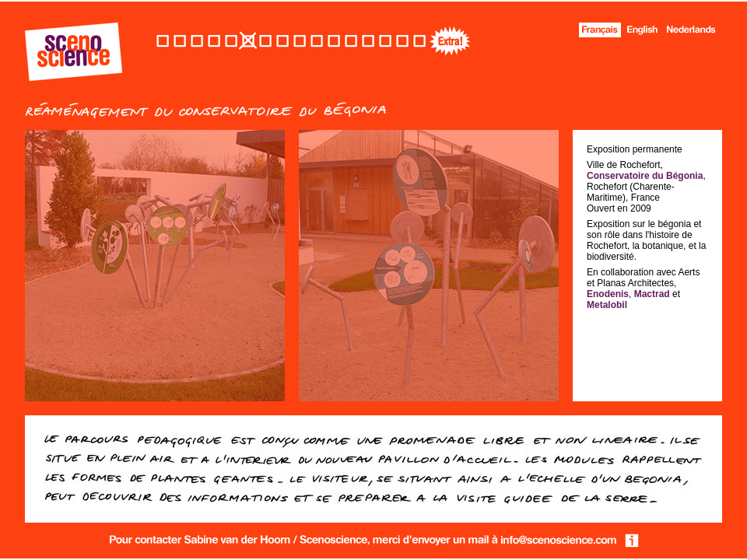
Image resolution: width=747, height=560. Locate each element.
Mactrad (652, 294)
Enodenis (608, 294)
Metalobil (607, 305)
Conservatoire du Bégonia (645, 176)
